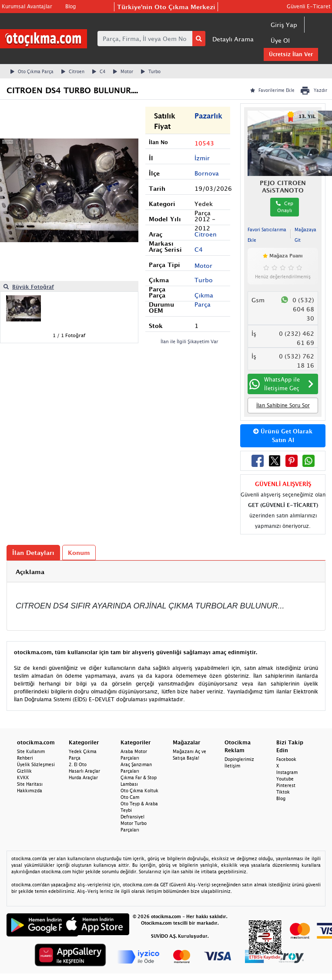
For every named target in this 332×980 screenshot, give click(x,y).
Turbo (151, 71)
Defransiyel (132, 817)
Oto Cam (130, 797)
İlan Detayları (33, 553)
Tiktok (283, 792)
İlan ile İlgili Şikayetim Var (189, 341)
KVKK (23, 777)
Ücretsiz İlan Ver (291, 54)
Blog (70, 6)
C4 (99, 71)
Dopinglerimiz (239, 759)
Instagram (287, 772)
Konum (79, 553)
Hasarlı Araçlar (84, 771)
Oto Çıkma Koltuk (139, 791)
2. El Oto (78, 764)
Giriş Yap (284, 25)
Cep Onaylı (285, 207)
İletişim (232, 766)
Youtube (285, 779)
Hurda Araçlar (83, 777)
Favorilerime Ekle (272, 90)
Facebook (286, 759)
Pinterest (286, 785)
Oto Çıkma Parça (32, 71)
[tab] (166, 572)
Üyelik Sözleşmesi (36, 764)
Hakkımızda (30, 791)
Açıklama (30, 572)
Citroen (73, 71)
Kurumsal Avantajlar (27, 6)
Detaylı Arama (233, 39)
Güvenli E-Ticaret (309, 6)
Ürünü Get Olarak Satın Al (283, 436)
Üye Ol (280, 40)
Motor (123, 71)
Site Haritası (30, 784)
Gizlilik (24, 771)
